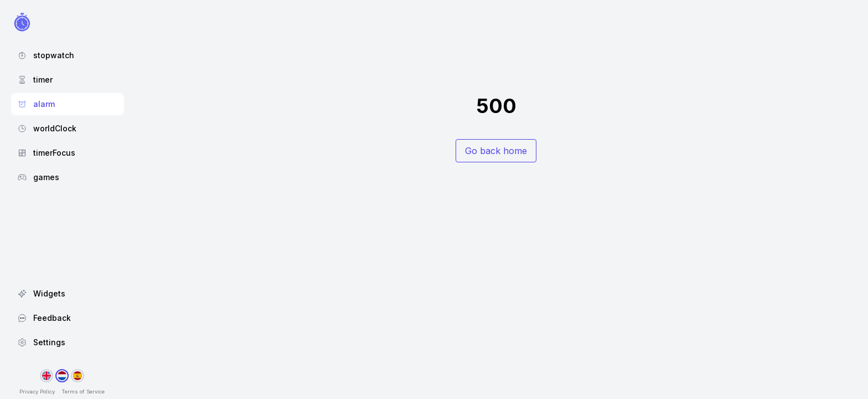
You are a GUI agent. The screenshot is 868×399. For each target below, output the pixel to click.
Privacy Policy (37, 392)
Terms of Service (83, 392)
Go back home (496, 151)
